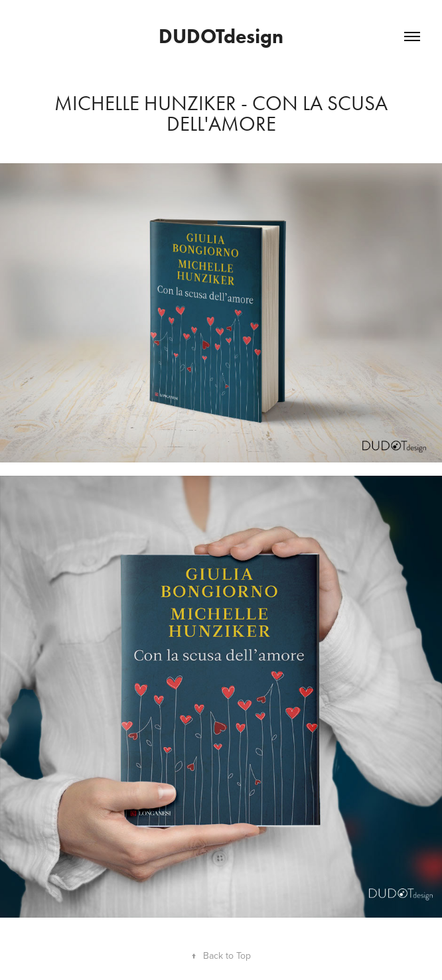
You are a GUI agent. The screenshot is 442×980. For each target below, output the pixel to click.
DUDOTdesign (221, 36)
